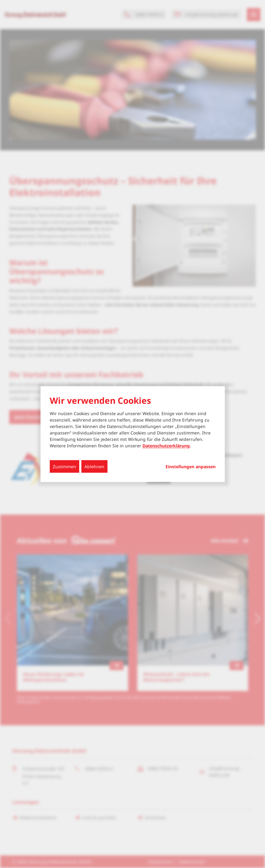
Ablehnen (94, 467)
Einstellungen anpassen (191, 467)
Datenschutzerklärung (166, 446)
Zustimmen (64, 467)
